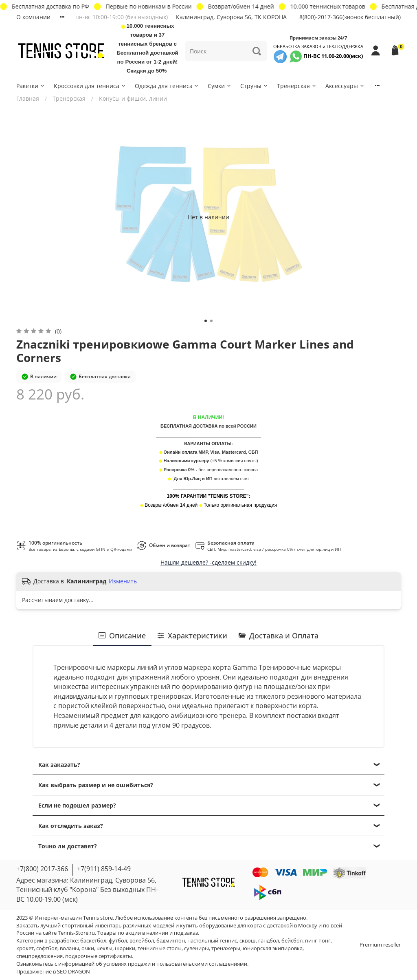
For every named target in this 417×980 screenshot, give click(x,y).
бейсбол (292, 941)
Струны (254, 86)
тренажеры (226, 948)
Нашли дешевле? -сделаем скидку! (208, 562)
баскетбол (93, 941)
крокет (25, 948)
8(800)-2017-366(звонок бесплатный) (350, 17)
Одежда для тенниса (167, 86)
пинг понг (318, 941)
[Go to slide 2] (211, 321)
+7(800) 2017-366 (42, 869)
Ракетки (31, 86)
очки (88, 948)
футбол (118, 941)
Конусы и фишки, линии (133, 98)
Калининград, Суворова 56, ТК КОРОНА (231, 17)
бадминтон (171, 941)
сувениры (196, 948)
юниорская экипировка (273, 948)
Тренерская (297, 86)
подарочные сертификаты (99, 956)
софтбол (47, 948)
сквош (248, 941)
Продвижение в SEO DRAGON (53, 972)
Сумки (220, 86)
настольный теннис (212, 941)
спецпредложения (40, 956)
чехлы (104, 948)
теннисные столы (160, 948)
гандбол (269, 941)
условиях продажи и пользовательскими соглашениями (175, 964)
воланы (69, 948)
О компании (33, 17)
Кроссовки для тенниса (90, 86)
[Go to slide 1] (206, 321)
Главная (28, 98)
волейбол (142, 941)
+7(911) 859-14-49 (104, 869)
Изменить (123, 581)
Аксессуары (345, 86)
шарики (125, 948)
